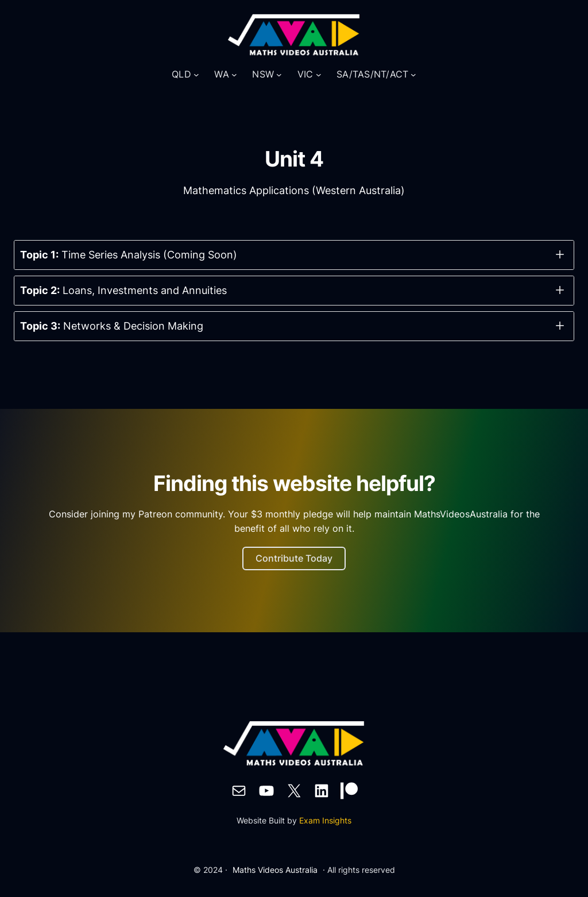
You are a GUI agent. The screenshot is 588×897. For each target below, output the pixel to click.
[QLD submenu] (196, 75)
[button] (294, 255)
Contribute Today (294, 558)
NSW (263, 74)
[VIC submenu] (319, 75)
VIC (305, 74)
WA (222, 74)
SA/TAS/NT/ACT (372, 74)
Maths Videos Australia (275, 870)
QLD (181, 74)
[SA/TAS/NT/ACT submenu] (413, 75)
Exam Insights (325, 820)
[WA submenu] (234, 75)
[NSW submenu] (279, 75)
